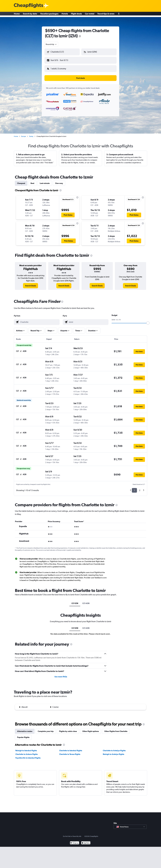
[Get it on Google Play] (75, 841)
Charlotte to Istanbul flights (71, 748)
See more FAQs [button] (61, 675)
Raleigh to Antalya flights (113, 752)
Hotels (65, 14)
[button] (61, 60)
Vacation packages (49, 14)
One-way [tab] (59, 181)
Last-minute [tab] (45, 181)
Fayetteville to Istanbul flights (28, 756)
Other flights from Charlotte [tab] (116, 729)
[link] (31, 284)
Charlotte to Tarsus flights (70, 752)
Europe (24, 134)
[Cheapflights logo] (28, 6)
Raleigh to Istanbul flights (26, 748)
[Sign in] (119, 14)
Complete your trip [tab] (46, 729)
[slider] (148, 321)
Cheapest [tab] (21, 181)
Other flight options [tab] (91, 729)
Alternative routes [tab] (25, 729)
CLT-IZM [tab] (75, 601)
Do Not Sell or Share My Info (72, 834)
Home (17, 14)
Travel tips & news (106, 14)
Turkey (31, 134)
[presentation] (80, 36)
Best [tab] (32, 181)
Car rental (90, 14)
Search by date (30, 14)
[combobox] (51, 44)
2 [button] (140, 488)
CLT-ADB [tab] (86, 601)
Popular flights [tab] (23, 735)
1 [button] (134, 488)
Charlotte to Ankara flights (27, 752)
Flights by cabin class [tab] (68, 729)
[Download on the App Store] (86, 841)
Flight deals (76, 14)
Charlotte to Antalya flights (114, 748)
